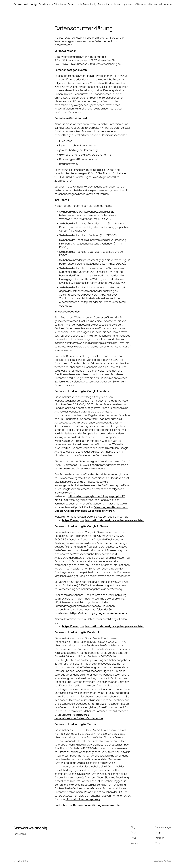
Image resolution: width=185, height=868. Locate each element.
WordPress (168, 861)
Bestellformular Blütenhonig (52, 4)
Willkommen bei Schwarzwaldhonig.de (153, 4)
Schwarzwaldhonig (25, 4)
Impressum (127, 4)
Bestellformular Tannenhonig (82, 4)
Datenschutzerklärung (109, 4)
